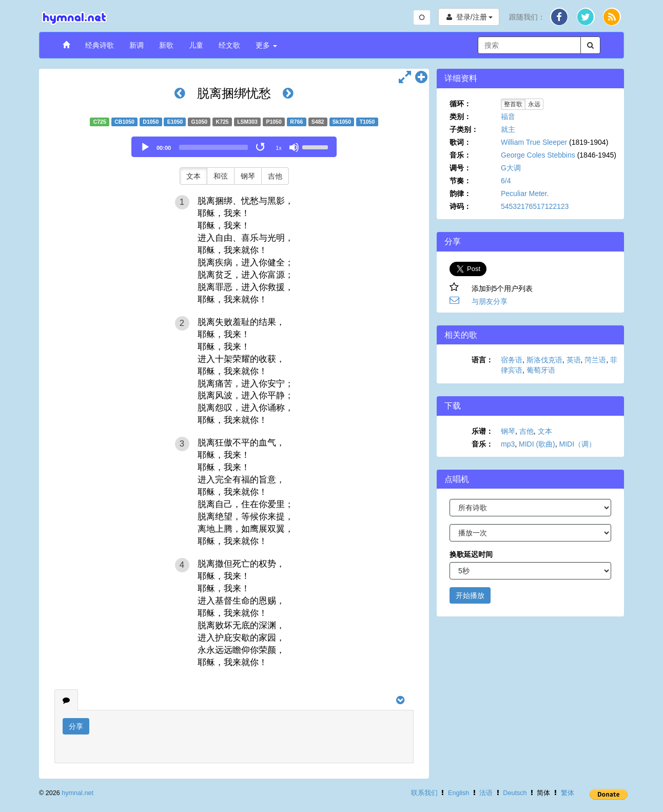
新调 (136, 45)
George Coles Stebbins (538, 155)
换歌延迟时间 (471, 554)
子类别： (464, 129)
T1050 (367, 122)
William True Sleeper (534, 142)
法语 (486, 793)
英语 (574, 360)
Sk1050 (342, 122)
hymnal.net (77, 793)
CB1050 (124, 122)
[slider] (213, 147)
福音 (508, 117)
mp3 (508, 444)
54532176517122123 (535, 206)
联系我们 (424, 793)
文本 (193, 176)
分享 (76, 726)
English (459, 793)
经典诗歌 (100, 45)
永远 (534, 104)
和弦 (221, 176)
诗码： (460, 206)
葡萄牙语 (541, 370)
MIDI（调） (578, 444)
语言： (482, 360)
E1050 (175, 122)
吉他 (275, 176)
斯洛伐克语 (544, 360)
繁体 (568, 793)
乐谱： (482, 431)
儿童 (196, 45)
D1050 (151, 122)
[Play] (145, 147)
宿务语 (512, 360)
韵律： (460, 194)
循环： (460, 104)
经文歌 (229, 45)
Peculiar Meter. (525, 194)
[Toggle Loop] (261, 147)
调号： (460, 168)
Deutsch (515, 793)
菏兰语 (595, 360)
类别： (460, 117)
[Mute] (294, 147)
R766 (296, 122)
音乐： (460, 155)
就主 (508, 129)
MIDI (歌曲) (537, 444)
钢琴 (248, 176)
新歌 (166, 45)
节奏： (460, 181)
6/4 (506, 181)
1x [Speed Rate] (279, 148)
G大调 (511, 168)
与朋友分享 (490, 301)
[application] (234, 147)
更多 (266, 45)
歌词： (460, 142)
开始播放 (470, 595)
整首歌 (513, 104)
